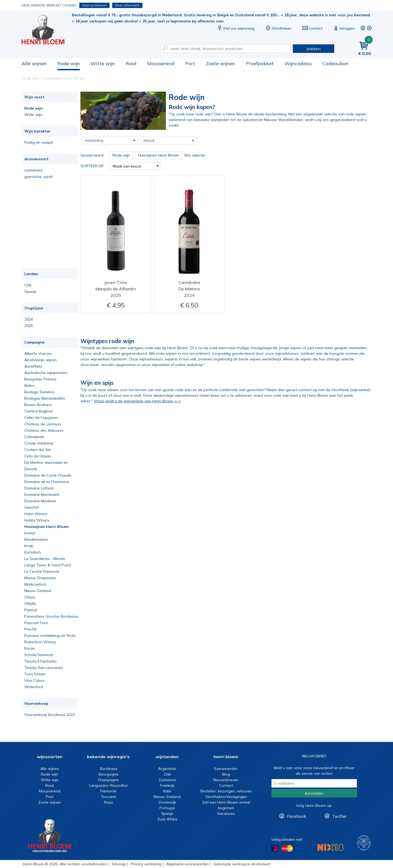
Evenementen (226, 769)
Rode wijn (69, 63)
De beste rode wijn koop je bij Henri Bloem (47, 30)
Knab (29, 546)
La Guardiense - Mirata (44, 559)
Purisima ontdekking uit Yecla (50, 636)
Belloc (30, 386)
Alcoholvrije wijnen (40, 360)
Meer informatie (127, 5)
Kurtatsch (33, 552)
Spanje (30, 291)
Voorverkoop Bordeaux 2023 (50, 715)
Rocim (30, 648)
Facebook (297, 816)
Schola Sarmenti (39, 655)
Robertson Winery (40, 642)
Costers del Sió (38, 450)
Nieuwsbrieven (226, 780)
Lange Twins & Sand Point (48, 565)
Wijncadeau (298, 63)
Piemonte (108, 791)
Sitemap (119, 864)
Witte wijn (103, 63)
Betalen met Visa (301, 849)
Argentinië (167, 769)
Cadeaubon (336, 63)
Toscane (108, 797)
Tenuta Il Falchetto (40, 661)
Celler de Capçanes (41, 418)
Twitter (339, 816)
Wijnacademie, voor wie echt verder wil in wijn (364, 843)
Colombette (34, 437)
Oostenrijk (167, 802)
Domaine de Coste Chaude (48, 475)
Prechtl (30, 629)
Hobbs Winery (37, 520)
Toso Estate (35, 674)
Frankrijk (167, 785)
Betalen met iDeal (275, 849)
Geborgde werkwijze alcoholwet (242, 864)
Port (190, 63)
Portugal (167, 808)
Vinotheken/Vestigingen (226, 797)
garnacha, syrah (39, 177)
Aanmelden (314, 793)
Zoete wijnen (220, 63)
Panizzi (31, 610)
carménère (34, 170)
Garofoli (31, 507)
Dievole (31, 469)
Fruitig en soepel (39, 142)
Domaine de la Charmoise (47, 482)
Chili (28, 285)
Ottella (30, 604)
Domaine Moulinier (40, 501)
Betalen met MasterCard (287, 848)
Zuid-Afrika (167, 819)
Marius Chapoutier (40, 578)
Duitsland (167, 780)
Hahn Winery (36, 514)
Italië (167, 791)
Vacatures (226, 813)
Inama (30, 533)
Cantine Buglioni (38, 411)
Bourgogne (108, 774)
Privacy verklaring (146, 864)
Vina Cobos (34, 680)
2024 (29, 319)
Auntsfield (33, 366)
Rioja (108, 802)
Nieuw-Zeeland (38, 591)
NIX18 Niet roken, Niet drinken (330, 847)
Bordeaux (108, 769)
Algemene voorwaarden (187, 864)
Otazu (30, 597)
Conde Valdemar (39, 443)
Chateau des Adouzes (44, 430)
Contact (312, 28)
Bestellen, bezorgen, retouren (226, 791)
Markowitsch (35, 584)
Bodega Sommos (39, 392)
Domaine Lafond (39, 488)
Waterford (34, 687)
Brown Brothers (38, 405)
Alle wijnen (34, 63)
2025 (29, 326)
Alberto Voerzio (38, 353)
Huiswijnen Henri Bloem (46, 527)
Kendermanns (36, 539)
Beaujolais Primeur (40, 379)
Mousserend (161, 63)
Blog (226, 774)
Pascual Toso (36, 623)
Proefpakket (260, 63)
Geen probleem (94, 5)
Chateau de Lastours (43, 424)
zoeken (313, 49)
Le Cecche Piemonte (42, 571)
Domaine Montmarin (42, 495)
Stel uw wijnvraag (236, 28)
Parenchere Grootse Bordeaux (51, 616)
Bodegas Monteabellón (45, 398)
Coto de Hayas (38, 456)
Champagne (108, 780)
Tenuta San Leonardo (44, 668)
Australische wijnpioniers (46, 373)
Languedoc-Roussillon (108, 785)
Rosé (131, 63)
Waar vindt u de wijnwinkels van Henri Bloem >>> (138, 401)
